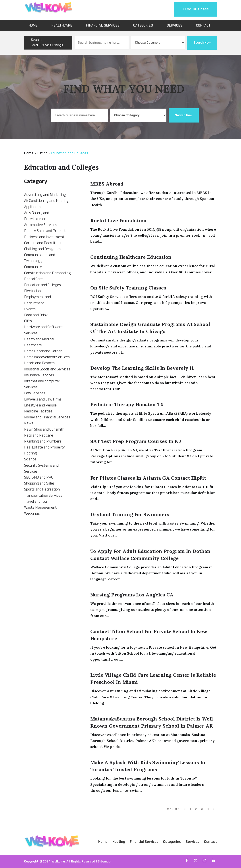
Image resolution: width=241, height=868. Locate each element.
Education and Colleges (69, 153)
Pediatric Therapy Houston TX (127, 404)
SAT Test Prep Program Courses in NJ (136, 441)
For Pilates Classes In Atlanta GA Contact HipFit (148, 478)
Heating (119, 842)
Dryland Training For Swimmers (130, 514)
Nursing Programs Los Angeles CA (132, 595)
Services (174, 25)
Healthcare (62, 25)
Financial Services (103, 25)
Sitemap (104, 861)
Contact (203, 25)
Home (33, 25)
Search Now (202, 43)
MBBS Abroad (107, 184)
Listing (42, 153)
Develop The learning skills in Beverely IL (142, 368)
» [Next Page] (214, 809)
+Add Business (196, 9)
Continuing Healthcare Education (131, 257)
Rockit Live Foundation (119, 220)
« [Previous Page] (185, 809)
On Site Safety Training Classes (128, 288)
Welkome (58, 861)
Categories (143, 25)
